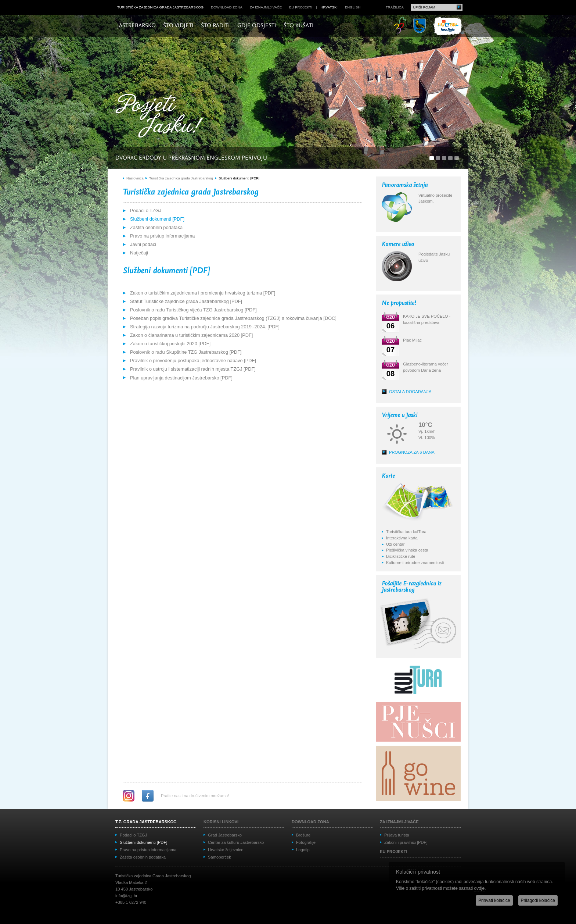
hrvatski (329, 7)
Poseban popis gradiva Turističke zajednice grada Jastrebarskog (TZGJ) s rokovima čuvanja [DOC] (233, 318)
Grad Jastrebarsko (225, 835)
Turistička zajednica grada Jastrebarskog (160, 7)
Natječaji (139, 253)
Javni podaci (143, 244)
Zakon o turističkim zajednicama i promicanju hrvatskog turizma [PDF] (203, 293)
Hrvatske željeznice (226, 850)
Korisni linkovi (221, 822)
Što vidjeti (178, 26)
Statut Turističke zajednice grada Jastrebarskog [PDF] (186, 301)
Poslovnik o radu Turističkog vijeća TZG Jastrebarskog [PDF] (193, 310)
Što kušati (299, 26)
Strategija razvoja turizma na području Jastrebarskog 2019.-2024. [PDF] (205, 327)
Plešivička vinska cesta (407, 550)
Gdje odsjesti (257, 26)
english (353, 7)
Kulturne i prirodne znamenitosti (415, 563)
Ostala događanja (410, 392)
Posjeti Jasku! (161, 117)
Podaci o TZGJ (146, 211)
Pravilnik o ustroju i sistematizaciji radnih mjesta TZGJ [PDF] (193, 369)
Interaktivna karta (402, 538)
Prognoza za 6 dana (412, 452)
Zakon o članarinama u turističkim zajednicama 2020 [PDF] (191, 335)
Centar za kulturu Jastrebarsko (236, 842)
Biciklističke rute (401, 556)
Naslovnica (135, 178)
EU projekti (301, 7)
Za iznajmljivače (266, 7)
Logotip (303, 850)
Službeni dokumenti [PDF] (239, 178)
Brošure (303, 835)
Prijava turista (397, 835)
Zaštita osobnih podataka (156, 227)
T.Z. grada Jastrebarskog (146, 822)
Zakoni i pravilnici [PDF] (406, 842)
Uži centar (395, 544)
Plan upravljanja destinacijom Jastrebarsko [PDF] (181, 378)
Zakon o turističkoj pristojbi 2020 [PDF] (170, 344)
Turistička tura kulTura (406, 532)
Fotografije (306, 842)
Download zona (227, 7)
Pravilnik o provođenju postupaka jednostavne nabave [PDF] (193, 361)
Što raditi (215, 26)
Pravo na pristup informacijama (162, 236)
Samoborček (219, 857)
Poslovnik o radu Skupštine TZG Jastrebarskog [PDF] (186, 352)
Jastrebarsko (136, 26)
